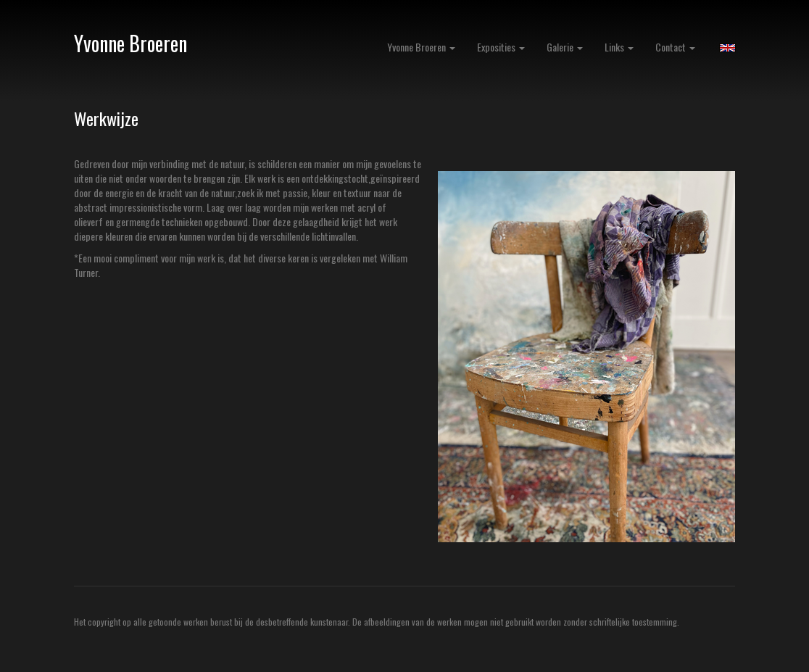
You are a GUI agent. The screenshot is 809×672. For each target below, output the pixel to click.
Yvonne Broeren (130, 43)
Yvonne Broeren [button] (421, 47)
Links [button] (619, 47)
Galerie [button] (565, 47)
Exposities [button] (501, 47)
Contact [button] (675, 47)
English (727, 48)
